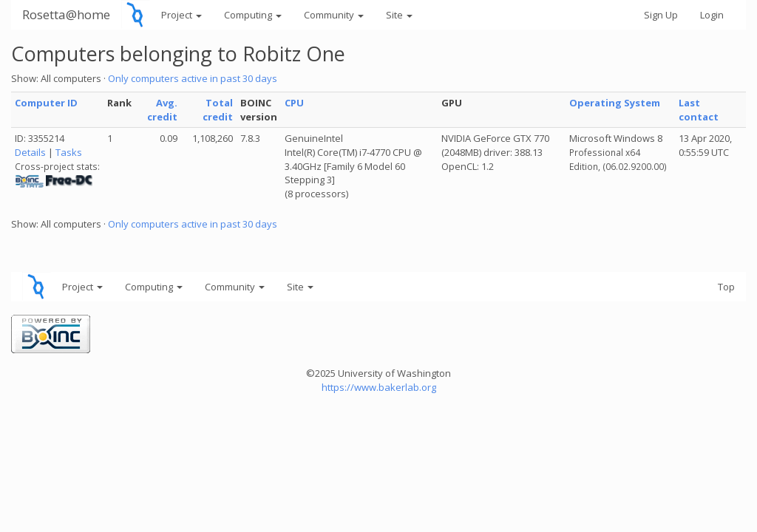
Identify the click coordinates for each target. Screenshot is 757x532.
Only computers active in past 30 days (193, 78)
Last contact (699, 110)
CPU (294, 103)
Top (726, 287)
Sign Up (661, 15)
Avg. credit (162, 110)
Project (181, 15)
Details (30, 152)
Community (334, 15)
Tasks (69, 152)
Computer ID (46, 103)
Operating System (615, 103)
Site (399, 15)
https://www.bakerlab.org (379, 387)
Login (712, 15)
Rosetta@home (66, 14)
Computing (253, 15)
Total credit (218, 110)
